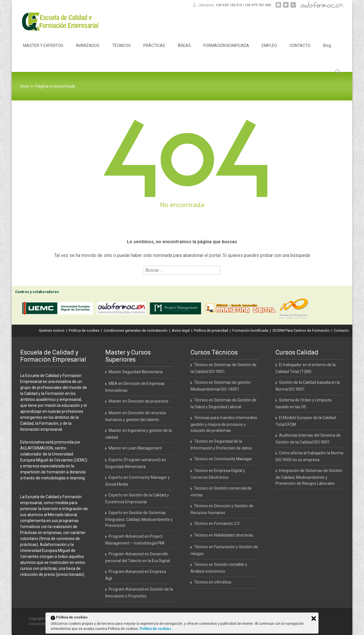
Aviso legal (181, 330)
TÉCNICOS (121, 51)
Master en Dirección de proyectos (138, 401)
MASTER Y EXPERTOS (43, 51)
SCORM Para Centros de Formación (301, 330)
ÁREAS (184, 51)
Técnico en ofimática (213, 582)
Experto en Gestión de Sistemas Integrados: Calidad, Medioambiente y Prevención (139, 519)
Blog (327, 51)
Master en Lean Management (135, 448)
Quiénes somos (52, 330)
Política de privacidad (211, 330)
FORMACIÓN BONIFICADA (226, 51)
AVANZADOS (88, 51)
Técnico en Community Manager (223, 459)
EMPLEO (269, 51)
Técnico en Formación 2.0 (217, 523)
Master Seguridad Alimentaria (136, 372)
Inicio (25, 86)
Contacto (341, 330)
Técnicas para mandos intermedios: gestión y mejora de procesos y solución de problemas (224, 424)
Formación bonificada (250, 330)
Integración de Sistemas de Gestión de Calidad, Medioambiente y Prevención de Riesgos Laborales (309, 477)
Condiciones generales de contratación (136, 330)
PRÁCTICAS (154, 51)
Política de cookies (84, 330)
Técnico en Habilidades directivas (224, 535)
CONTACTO (300, 51)
